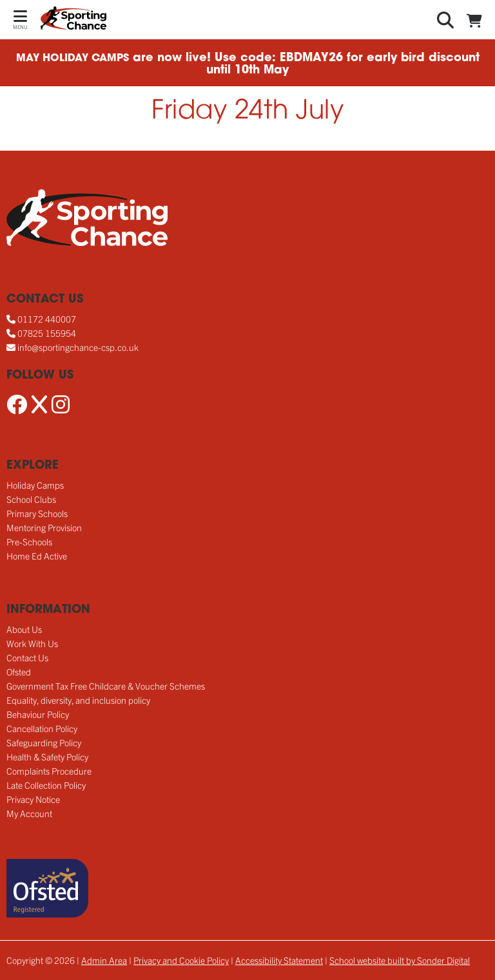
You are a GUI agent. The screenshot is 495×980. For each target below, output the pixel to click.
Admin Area (104, 960)
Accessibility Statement (279, 960)
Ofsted (19, 672)
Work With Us (32, 643)
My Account (29, 813)
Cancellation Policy (42, 728)
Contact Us (27, 657)
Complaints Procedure (49, 771)
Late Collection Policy (46, 785)
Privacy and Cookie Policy (181, 960)
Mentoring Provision (44, 527)
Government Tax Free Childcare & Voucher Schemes (106, 686)
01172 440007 (47, 319)
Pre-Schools (29, 542)
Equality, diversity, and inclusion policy (78, 700)
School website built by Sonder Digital (400, 960)
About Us (24, 629)
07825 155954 (47, 333)
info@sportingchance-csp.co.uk (78, 347)
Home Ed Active (37, 556)
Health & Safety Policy (47, 757)
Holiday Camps (35, 485)
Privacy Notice (33, 799)
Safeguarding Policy (44, 742)
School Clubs (31, 499)
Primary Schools (37, 513)
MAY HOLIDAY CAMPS (73, 59)
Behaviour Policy (38, 714)
